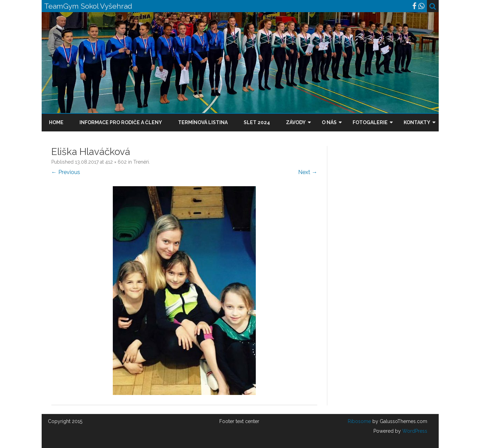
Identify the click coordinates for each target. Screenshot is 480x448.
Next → (308, 172)
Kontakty (417, 122)
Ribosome (359, 421)
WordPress (414, 431)
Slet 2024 (257, 122)
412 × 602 (116, 162)
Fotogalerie (370, 122)
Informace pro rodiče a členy (121, 122)
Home (56, 122)
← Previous (66, 172)
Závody (296, 122)
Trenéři (141, 162)
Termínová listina (203, 122)
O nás (329, 122)
